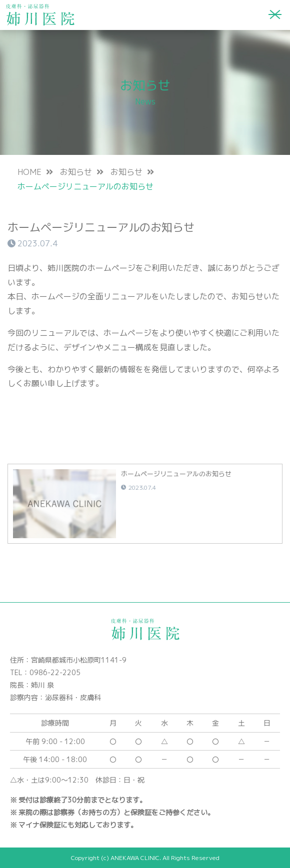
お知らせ (76, 172)
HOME (29, 172)
